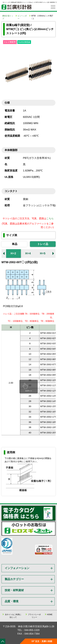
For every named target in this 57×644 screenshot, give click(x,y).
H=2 (13, 253)
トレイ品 (43, 244)
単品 (15, 244)
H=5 (43, 253)
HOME (50, 615)
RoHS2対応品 (24, 42)
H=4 (28, 253)
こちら (50, 218)
